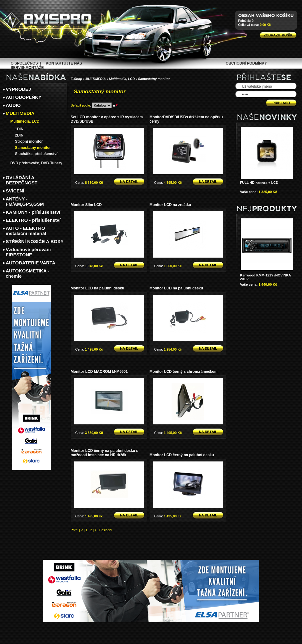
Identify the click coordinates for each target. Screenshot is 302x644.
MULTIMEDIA (96, 79)
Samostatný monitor (154, 79)
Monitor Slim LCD (86, 205)
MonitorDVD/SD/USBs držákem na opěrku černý (186, 119)
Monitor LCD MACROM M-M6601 (99, 372)
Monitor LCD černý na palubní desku (182, 455)
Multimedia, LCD (122, 79)
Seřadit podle (81, 105)
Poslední (106, 530)
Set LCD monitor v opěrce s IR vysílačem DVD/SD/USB (107, 119)
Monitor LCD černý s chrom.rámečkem (184, 372)
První (75, 530)
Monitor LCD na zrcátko (170, 205)
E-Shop (77, 79)
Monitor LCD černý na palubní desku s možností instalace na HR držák (105, 453)
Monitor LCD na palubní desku (98, 288)
